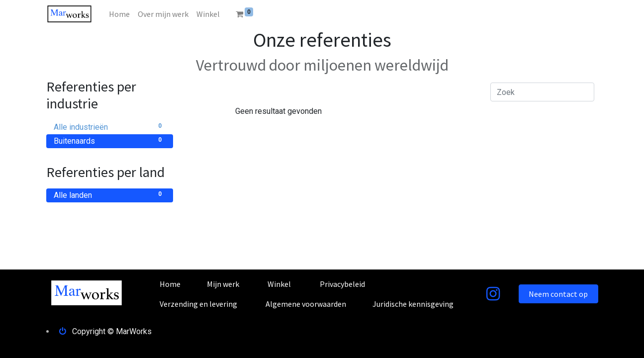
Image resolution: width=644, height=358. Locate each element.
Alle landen (110, 195)
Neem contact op (558, 294)
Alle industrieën (110, 127)
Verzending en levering (198, 304)
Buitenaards (110, 140)
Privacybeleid (342, 284)
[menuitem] (120, 14)
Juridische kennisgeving (413, 304)
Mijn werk (223, 284)
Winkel (279, 284)
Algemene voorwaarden (306, 304)
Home (170, 284)
